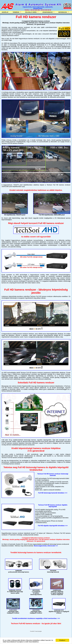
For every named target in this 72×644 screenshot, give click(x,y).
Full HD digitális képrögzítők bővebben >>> (53, 526)
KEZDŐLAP (5, 12)
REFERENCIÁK (63, 12)
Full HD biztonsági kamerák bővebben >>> (53, 493)
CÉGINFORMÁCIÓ (48, 12)
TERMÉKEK (16, 12)
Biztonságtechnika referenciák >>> (46, 546)
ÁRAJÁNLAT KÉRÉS (31, 12)
